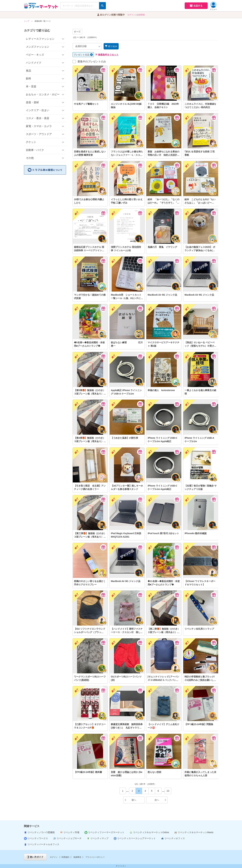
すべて (77, 32)
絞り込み (111, 46)
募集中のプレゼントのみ (92, 62)
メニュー (213, 6)
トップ (27, 21)
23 (168, 791)
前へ (130, 800)
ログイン (131, 15)
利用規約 (65, 857)
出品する (196, 6)
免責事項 (77, 857)
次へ (160, 800)
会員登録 (141, 15)
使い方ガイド (35, 857)
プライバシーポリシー (95, 857)
